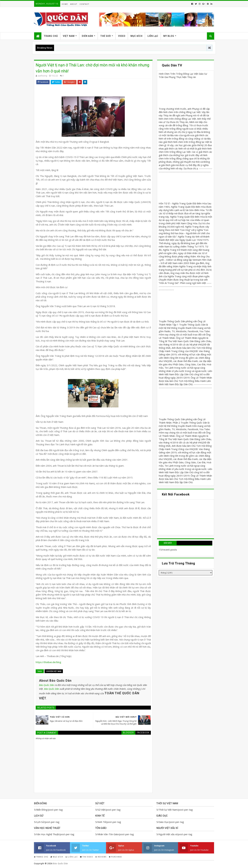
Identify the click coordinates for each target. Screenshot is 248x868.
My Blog (169, 36)
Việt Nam (69, 36)
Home (65, 4)
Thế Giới (106, 36)
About (74, 4)
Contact (84, 4)
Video (122, 36)
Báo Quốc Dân (47, 685)
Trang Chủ (51, 36)
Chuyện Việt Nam (54, 671)
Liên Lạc (153, 36)
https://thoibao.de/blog (48, 662)
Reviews (101, 857)
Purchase (115, 857)
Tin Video (87, 857)
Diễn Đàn (87, 36)
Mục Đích (136, 36)
